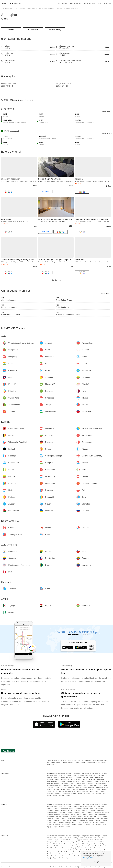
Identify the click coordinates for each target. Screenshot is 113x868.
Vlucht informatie (90, 3)
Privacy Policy (88, 858)
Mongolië (57, 777)
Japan (69, 775)
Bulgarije (90, 781)
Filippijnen (79, 777)
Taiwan (78, 779)
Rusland (105, 790)
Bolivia (92, 792)
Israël (56, 775)
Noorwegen (99, 788)
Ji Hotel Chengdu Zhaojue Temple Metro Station (60, 260)
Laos (95, 775)
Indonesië (50, 775)
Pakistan (86, 777)
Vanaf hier (11, 30)
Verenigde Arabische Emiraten (56, 773)
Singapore (50, 779)
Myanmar (50, 777)
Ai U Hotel (79, 260)
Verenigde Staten (70, 792)
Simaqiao (9, 15)
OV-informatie (63, 3)
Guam (104, 794)
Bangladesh (85, 773)
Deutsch (71, 762)
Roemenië (56, 790)
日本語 (49, 760)
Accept (96, 862)
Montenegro (71, 788)
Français (64, 762)
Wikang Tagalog (55, 762)
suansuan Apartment (11, 179)
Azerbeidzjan (76, 773)
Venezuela (87, 794)
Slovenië (75, 790)
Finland (84, 783)
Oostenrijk (62, 781)
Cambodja (76, 775)
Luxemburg (50, 788)
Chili (97, 792)
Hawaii (79, 792)
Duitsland (57, 783)
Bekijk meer (107, 111)
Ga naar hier (33, 30)
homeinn (79, 179)
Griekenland (66, 786)
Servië (63, 790)
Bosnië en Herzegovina (74, 781)
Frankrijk (91, 783)
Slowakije (82, 790)
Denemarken (65, 783)
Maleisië (72, 777)
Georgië (98, 773)
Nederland (91, 788)
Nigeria (68, 796)
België (84, 781)
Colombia (102, 792)
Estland (73, 783)
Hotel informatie (76, 3)
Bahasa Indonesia (97, 760)
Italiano (83, 762)
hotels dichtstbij (55, 30)
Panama (61, 792)
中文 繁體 (61, 760)
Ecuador (58, 794)
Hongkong (105, 773)
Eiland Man (93, 786)
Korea (82, 775)
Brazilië (80, 794)
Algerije (49, 796)
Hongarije (74, 786)
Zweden (69, 790)
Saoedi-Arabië (99, 777)
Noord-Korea (101, 779)
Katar (92, 777)
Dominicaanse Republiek (69, 794)
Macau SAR (64, 777)
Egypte (55, 796)
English (55, 760)
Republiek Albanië (52, 781)
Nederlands (50, 764)
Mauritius (61, 796)
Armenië (69, 773)
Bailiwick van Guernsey (54, 786)
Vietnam (84, 779)
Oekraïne (98, 790)
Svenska (104, 762)
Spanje (78, 783)
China (92, 773)
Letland (57, 788)
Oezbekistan (92, 779)
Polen (106, 788)
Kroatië (80, 786)
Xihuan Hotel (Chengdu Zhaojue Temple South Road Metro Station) (32, 260)
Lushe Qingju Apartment (49, 179)
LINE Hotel (6, 219)
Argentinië (85, 792)
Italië (99, 786)
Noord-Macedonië (82, 788)
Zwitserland (97, 781)
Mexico (55, 792)
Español (77, 762)
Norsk (98, 762)
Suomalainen (91, 762)
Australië (99, 794)
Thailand (57, 779)
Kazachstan (89, 775)
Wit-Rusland (90, 790)
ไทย (79, 760)
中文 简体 (68, 760)
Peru (93, 794)
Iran (65, 775)
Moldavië (64, 788)
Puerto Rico (50, 794)
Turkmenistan (65, 779)
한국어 (74, 760)
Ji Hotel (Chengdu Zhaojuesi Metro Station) (58, 219)
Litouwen (105, 786)
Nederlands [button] (108, 3)
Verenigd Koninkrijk (100, 783)
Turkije (73, 779)
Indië (61, 775)
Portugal (49, 790)
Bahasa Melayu (86, 760)
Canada (49, 792)
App (99, 3)
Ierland (86, 786)
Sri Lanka (101, 775)
